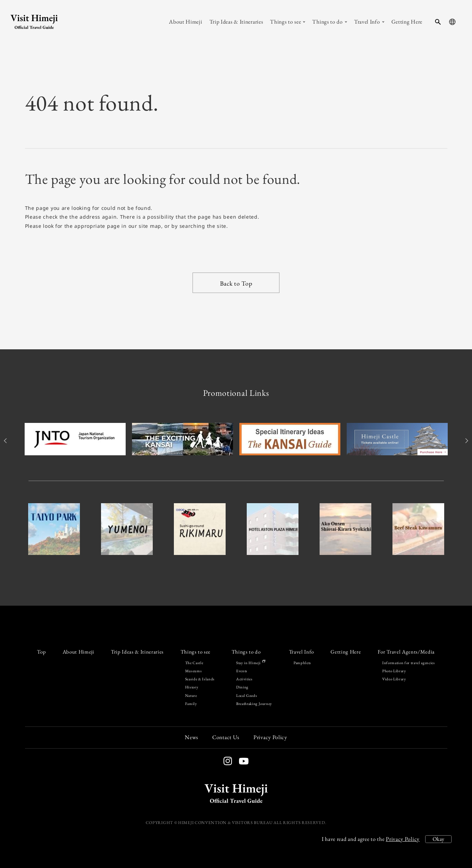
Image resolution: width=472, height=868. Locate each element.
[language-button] (452, 22)
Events (242, 671)
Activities (244, 679)
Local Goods (247, 695)
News (191, 737)
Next (466, 441)
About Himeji (78, 652)
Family (191, 704)
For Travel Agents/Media (406, 652)
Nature (191, 695)
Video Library (394, 679)
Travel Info (301, 652)
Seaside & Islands (200, 679)
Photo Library (394, 671)
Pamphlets (302, 663)
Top (41, 652)
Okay (438, 839)
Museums (194, 671)
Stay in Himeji (250, 663)
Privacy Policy (403, 839)
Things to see (196, 652)
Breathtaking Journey (254, 704)
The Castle (194, 663)
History (192, 687)
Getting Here (346, 652)
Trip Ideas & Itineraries (137, 652)
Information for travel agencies (409, 663)
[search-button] (438, 22)
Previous (7, 441)
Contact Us (226, 737)
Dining (242, 687)
